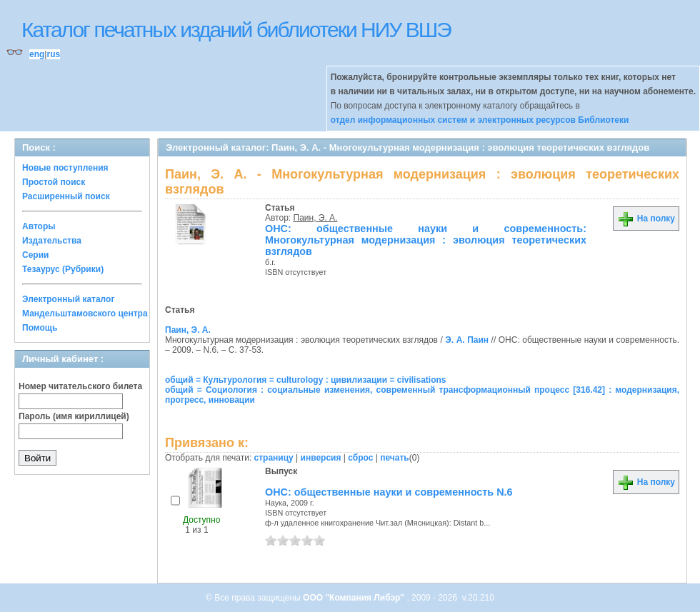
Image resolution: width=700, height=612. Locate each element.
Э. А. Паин (467, 340)
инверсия (321, 458)
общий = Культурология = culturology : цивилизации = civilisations (305, 380)
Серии (35, 255)
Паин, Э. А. (316, 218)
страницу (274, 458)
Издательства (52, 241)
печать (395, 458)
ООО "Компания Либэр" (355, 598)
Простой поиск (54, 182)
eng (37, 54)
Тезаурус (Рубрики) (63, 269)
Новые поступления (65, 168)
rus (53, 54)
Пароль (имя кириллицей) (74, 416)
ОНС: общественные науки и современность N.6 (389, 492)
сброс (360, 458)
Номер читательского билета (80, 386)
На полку (646, 219)
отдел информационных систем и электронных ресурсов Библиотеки (480, 120)
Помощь (40, 328)
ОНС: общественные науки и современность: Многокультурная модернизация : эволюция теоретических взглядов (426, 240)
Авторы (39, 226)
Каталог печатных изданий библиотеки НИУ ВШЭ (236, 30)
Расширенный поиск (66, 196)
